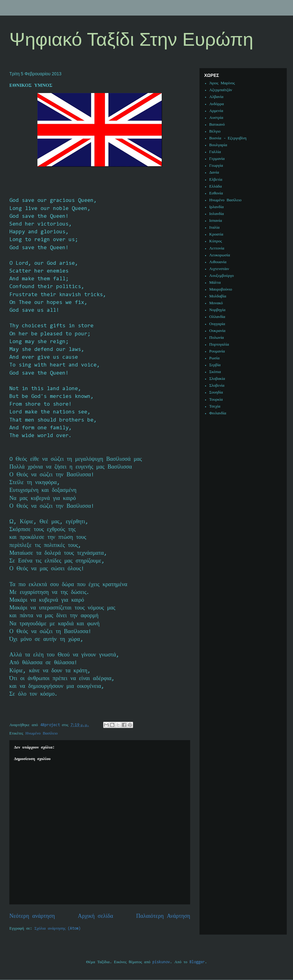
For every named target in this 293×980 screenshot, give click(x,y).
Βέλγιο (215, 131)
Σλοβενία (217, 386)
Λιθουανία (218, 262)
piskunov (161, 962)
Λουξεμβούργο (221, 276)
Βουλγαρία (218, 145)
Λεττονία (217, 248)
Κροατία (216, 234)
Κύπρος (216, 241)
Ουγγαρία (217, 324)
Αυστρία (216, 118)
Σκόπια (215, 372)
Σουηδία (216, 392)
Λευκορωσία (219, 255)
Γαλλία (215, 152)
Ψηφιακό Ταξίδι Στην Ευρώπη (131, 39)
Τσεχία (215, 406)
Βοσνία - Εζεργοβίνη (228, 138)
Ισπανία (216, 221)
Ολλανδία (217, 317)
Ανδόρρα (216, 104)
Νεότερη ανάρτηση (32, 916)
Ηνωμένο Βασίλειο (42, 733)
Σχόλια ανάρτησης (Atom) (58, 929)
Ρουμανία (217, 351)
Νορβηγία (217, 310)
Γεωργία (216, 166)
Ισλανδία (216, 214)
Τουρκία (216, 400)
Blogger (197, 962)
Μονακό (216, 303)
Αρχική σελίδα (96, 916)
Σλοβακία (217, 379)
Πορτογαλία (219, 345)
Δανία (214, 173)
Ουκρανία (217, 331)
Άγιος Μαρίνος (222, 83)
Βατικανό (217, 125)
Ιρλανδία (216, 207)
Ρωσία (214, 358)
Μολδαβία (218, 296)
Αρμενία (216, 111)
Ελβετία (216, 180)
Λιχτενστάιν (219, 269)
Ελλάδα (215, 187)
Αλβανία (216, 97)
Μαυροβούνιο (221, 289)
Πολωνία (216, 338)
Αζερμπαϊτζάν (221, 90)
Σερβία (215, 365)
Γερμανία (217, 159)
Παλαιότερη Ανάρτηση (163, 916)
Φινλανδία (218, 413)
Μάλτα (215, 283)
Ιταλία (214, 228)
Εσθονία (216, 193)
